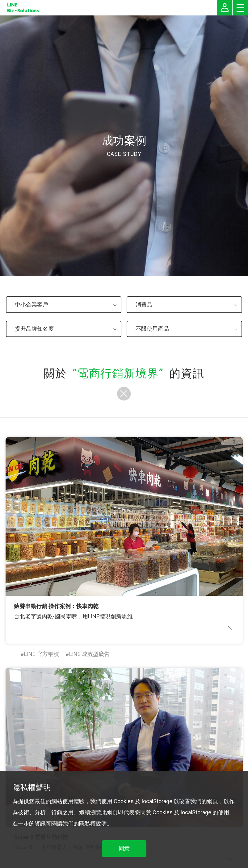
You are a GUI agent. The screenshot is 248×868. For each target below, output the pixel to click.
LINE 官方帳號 (42, 654)
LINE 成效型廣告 (89, 654)
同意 (124, 848)
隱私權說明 (93, 823)
